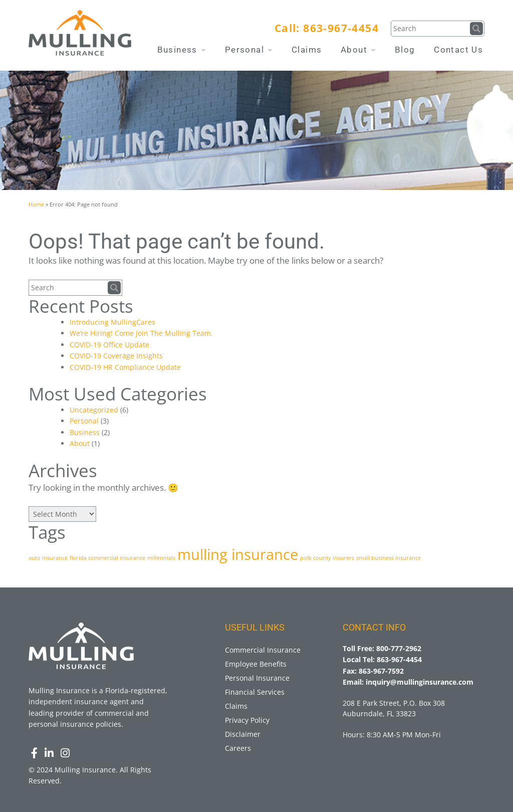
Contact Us (458, 50)
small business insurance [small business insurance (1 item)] (389, 558)
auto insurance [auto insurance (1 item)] (48, 558)
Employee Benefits (256, 664)
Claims (307, 50)
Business (182, 50)
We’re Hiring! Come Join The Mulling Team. (141, 333)
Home (36, 204)
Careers (238, 748)
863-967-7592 (381, 671)
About (358, 50)
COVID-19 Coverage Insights (116, 356)
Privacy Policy (247, 720)
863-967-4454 (341, 28)
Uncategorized (94, 410)
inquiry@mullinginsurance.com (420, 682)
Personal (249, 50)
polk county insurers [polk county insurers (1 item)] (327, 558)
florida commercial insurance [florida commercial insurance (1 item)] (107, 558)
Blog (405, 50)
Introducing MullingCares (112, 322)
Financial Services (255, 692)
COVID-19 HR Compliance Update (125, 367)
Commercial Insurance (263, 650)
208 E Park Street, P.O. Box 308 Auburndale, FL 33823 (394, 708)
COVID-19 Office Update (109, 345)
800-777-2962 (399, 648)
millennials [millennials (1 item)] (161, 558)
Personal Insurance (257, 678)
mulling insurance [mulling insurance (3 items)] (238, 554)
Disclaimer (243, 734)
